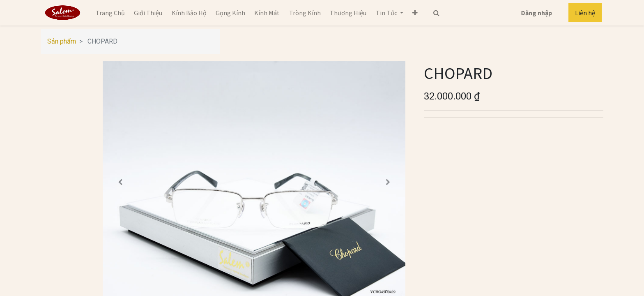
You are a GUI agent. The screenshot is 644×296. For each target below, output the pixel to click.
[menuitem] (110, 13)
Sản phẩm (62, 41)
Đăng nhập (536, 13)
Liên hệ (585, 13)
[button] (415, 13)
